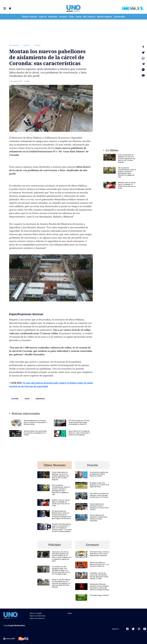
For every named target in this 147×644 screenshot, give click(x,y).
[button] (5, 8)
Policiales (53, 17)
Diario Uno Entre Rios (37, 616)
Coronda (37, 45)
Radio (70, 613)
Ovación (63, 17)
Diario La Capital (36, 613)
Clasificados (119, 17)
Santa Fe (43, 17)
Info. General (89, 17)
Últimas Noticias (30, 17)
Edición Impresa (105, 17)
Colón (71, 17)
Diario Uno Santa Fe (37, 618)
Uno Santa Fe (14, 45)
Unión (78, 17)
